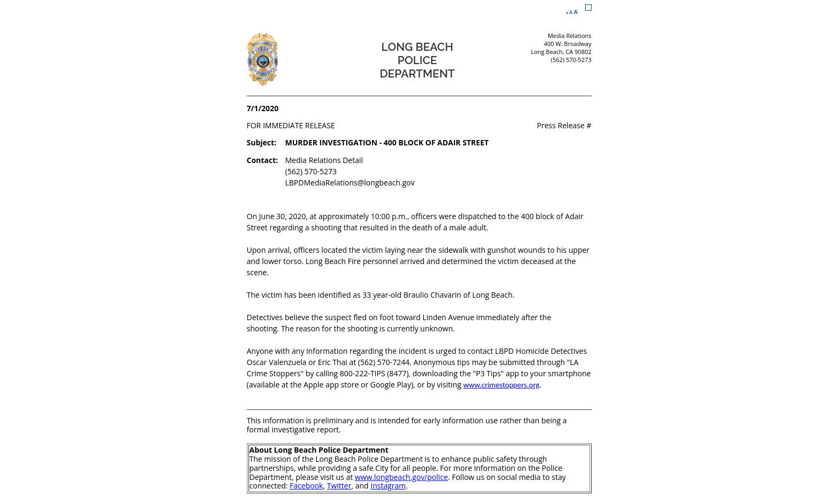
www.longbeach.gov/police (401, 477)
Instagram (388, 486)
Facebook (306, 486)
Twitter (339, 486)
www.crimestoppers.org (502, 385)
